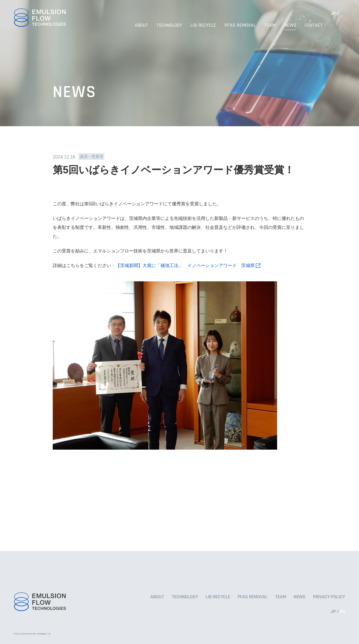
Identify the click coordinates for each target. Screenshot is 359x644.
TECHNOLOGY (169, 25)
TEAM (270, 25)
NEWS (290, 25)
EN (342, 13)
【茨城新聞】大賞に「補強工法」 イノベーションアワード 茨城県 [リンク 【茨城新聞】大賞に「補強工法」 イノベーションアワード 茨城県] (185, 265)
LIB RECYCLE (203, 25)
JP (333, 13)
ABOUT (141, 25)
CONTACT (314, 25)
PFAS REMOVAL (240, 25)
